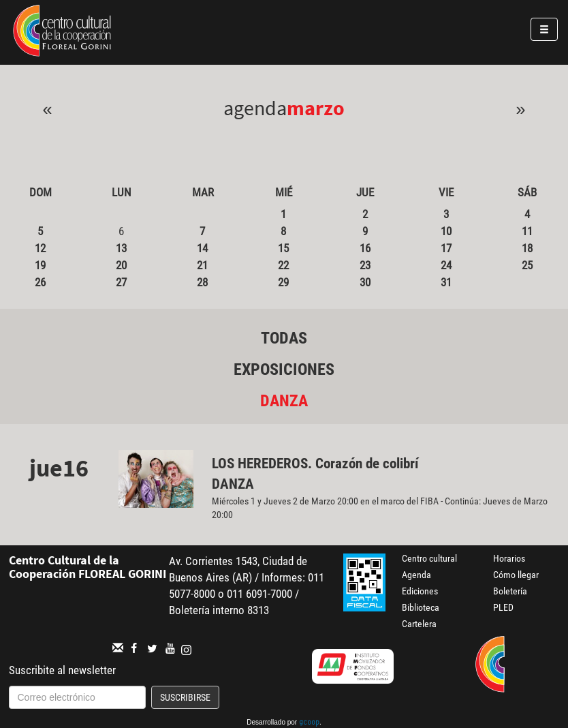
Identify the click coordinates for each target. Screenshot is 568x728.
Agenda (416, 575)
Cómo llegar (516, 575)
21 (202, 265)
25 (527, 265)
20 (121, 265)
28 (202, 282)
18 (527, 248)
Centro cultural (429, 558)
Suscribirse (185, 697)
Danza (284, 401)
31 (446, 282)
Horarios (509, 558)
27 (121, 282)
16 (365, 248)
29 (283, 282)
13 (121, 248)
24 (446, 265)
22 (283, 265)
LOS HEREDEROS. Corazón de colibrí (317, 464)
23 (365, 265)
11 (527, 231)
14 (202, 248)
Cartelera (419, 624)
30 (365, 282)
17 (446, 248)
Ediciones (420, 591)
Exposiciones (284, 369)
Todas (284, 338)
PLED (503, 607)
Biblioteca (421, 607)
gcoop (309, 723)
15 (283, 248)
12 (40, 248)
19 (40, 265)
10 (446, 231)
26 (40, 282)
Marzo (316, 108)
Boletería (510, 591)
